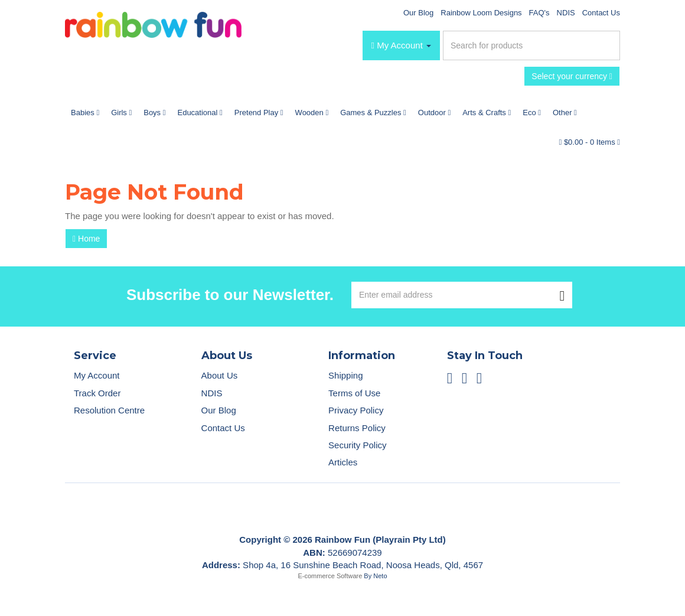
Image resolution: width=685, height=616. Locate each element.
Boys (154, 113)
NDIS (566, 13)
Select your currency (572, 76)
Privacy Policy (356, 410)
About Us (220, 375)
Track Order (97, 393)
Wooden (312, 113)
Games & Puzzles (373, 113)
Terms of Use (354, 393)
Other (565, 113)
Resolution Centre (109, 410)
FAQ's (539, 13)
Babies (85, 113)
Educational (200, 113)
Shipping (345, 375)
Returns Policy (357, 428)
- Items (590, 142)
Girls (121, 113)
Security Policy (357, 445)
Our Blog (418, 13)
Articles (343, 462)
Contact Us (601, 13)
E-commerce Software (330, 576)
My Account (97, 375)
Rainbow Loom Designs (481, 13)
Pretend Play (259, 113)
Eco (532, 113)
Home (86, 239)
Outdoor (434, 113)
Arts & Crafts (487, 113)
